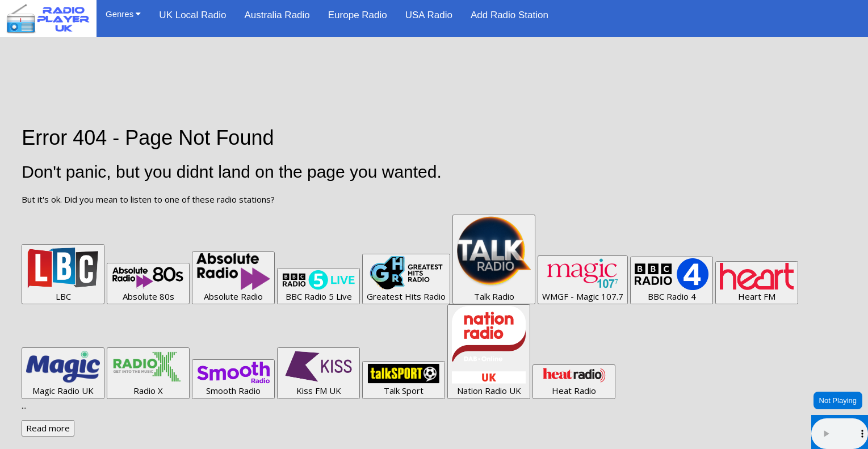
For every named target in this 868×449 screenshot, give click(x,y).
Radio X (148, 373)
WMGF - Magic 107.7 (583, 280)
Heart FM (757, 282)
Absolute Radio (233, 278)
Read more (48, 428)
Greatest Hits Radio (406, 279)
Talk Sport (404, 379)
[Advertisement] (434, 62)
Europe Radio (358, 15)
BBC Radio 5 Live (318, 286)
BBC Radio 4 (672, 280)
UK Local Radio (192, 15)
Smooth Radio (233, 379)
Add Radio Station (510, 15)
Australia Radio (277, 15)
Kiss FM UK (318, 373)
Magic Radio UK (63, 373)
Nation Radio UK (489, 351)
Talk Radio (494, 259)
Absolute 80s (148, 283)
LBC (63, 274)
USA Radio (429, 15)
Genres (123, 14)
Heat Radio (574, 381)
